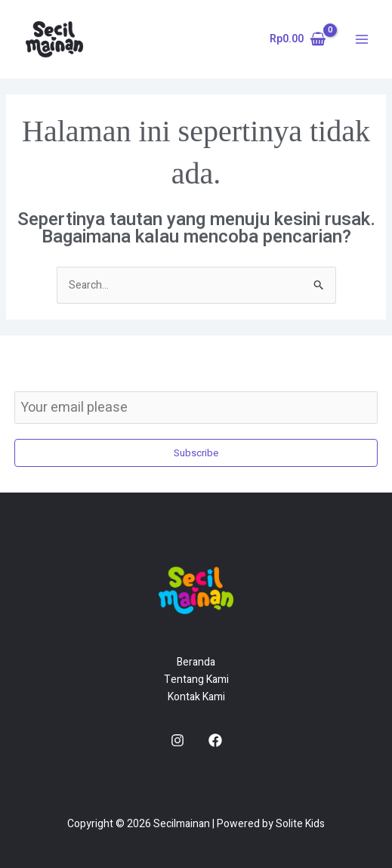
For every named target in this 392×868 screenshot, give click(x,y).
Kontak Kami (196, 697)
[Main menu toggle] (362, 39)
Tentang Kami (196, 680)
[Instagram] (177, 740)
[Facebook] (215, 740)
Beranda (196, 662)
